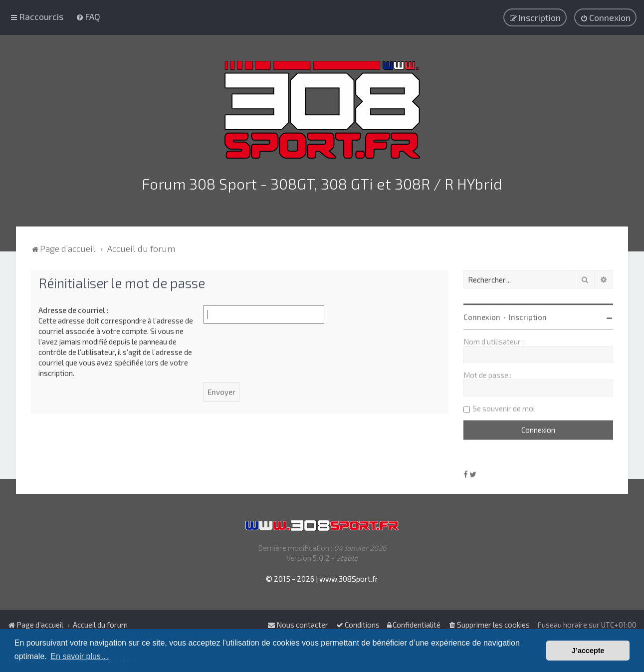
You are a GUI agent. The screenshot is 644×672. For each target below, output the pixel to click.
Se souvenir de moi (504, 407)
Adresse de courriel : (74, 309)
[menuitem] (88, 16)
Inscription (528, 316)
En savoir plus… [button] (80, 656)
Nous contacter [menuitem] (298, 625)
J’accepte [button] (588, 651)
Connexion (482, 316)
